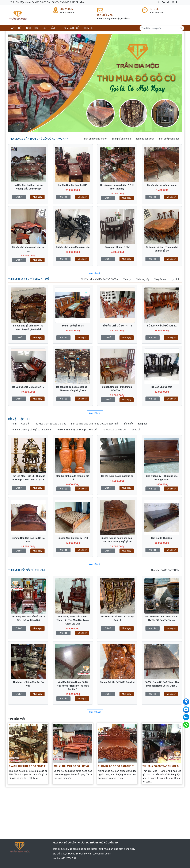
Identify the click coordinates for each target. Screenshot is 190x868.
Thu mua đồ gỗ (70, 28)
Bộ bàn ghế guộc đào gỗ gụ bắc (73, 247)
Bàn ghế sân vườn (145, 139)
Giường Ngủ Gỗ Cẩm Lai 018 (73, 538)
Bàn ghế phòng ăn (121, 139)
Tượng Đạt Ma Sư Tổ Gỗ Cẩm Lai (117, 682)
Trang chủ (15, 28)
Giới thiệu (32, 28)
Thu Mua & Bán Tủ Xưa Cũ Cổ (29, 279)
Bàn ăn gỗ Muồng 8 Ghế (117, 247)
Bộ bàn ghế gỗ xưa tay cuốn (162, 185)
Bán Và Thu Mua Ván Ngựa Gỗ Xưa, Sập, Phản (95, 424)
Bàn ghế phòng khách (96, 139)
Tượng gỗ (135, 430)
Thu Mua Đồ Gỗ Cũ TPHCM (26, 570)
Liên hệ (88, 28)
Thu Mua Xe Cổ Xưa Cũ (113, 430)
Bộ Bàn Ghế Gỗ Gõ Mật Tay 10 (28, 387)
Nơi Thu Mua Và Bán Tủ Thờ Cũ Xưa (100, 279)
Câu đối (25, 424)
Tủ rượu (127, 279)
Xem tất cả (95, 273)
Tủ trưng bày (143, 279)
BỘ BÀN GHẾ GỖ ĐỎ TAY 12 (117, 326)
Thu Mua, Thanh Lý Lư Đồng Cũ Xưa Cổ (76, 430)
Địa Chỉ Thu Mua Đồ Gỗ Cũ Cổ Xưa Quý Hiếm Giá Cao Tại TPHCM (46, 766)
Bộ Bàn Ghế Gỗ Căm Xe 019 (73, 185)
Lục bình (175, 279)
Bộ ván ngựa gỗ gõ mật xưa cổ (117, 476)
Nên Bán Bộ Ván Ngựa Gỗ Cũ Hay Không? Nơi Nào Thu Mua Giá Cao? (73, 686)
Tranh (14, 424)
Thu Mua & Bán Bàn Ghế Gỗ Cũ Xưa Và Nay (38, 139)
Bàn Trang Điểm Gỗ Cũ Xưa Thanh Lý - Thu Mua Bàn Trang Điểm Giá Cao (73, 620)
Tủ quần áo (160, 279)
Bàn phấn (143, 424)
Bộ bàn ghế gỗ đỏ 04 (73, 326)
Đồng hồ (128, 424)
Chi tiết (19, 197)
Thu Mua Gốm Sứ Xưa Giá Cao (50, 424)
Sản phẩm (49, 28)
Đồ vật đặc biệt (19, 419)
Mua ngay (37, 197)
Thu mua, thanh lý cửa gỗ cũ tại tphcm (31, 430)
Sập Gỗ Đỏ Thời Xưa (162, 538)
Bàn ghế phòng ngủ (169, 139)
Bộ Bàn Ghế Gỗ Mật (162, 387)
